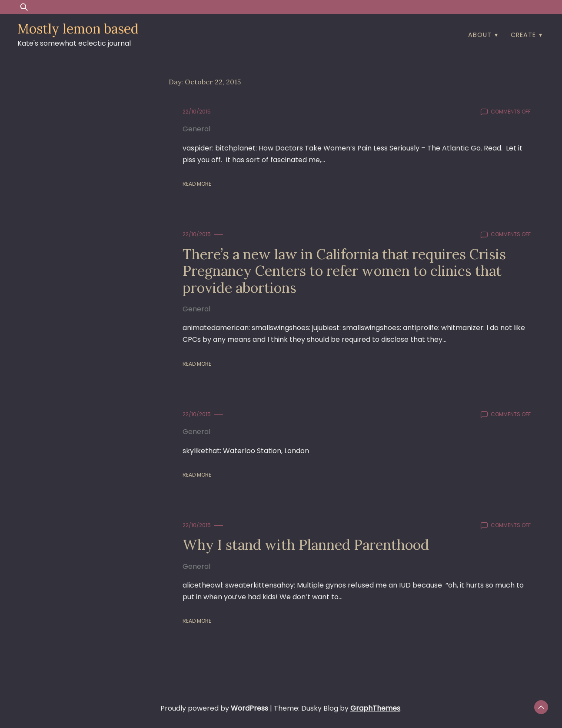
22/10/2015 (197, 112)
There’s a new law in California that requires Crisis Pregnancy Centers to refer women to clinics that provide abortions (344, 271)
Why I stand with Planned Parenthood (306, 545)
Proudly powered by (215, 708)
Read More (197, 184)
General (196, 129)
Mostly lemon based (78, 29)
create (523, 35)
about (480, 35)
